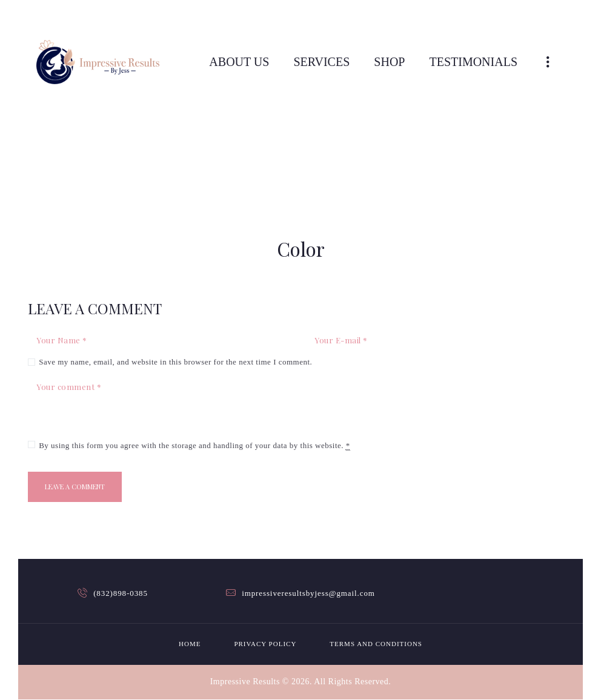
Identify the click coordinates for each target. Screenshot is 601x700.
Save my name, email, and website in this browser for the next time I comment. (175, 362)
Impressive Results (245, 682)
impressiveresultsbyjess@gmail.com (308, 593)
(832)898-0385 (121, 593)
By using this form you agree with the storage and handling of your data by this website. (194, 446)
